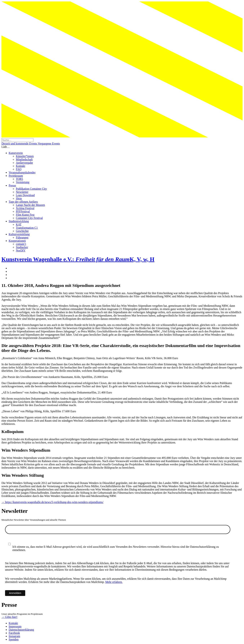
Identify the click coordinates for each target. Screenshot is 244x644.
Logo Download (25, 195)
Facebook (14, 633)
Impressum (15, 626)
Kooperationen (17, 241)
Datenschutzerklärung (21, 630)
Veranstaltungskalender (22, 172)
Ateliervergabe (24, 163)
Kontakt (21, 166)
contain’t (21, 244)
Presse (12, 185)
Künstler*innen (25, 156)
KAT (19, 224)
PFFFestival (23, 211)
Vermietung (23, 182)
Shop (19, 198)
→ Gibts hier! (9, 617)
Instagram (14, 636)
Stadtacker (22, 247)
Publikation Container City (31, 189)
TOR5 (19, 179)
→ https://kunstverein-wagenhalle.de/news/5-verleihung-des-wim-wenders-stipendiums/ (52, 502)
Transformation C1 (27, 228)
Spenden (14, 639)
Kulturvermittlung (19, 234)
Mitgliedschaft (24, 159)
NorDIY (21, 250)
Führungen (22, 237)
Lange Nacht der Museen (30, 205)
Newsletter (22, 192)
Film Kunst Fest (25, 215)
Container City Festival (29, 218)
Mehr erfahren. (114, 582)
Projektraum (16, 176)
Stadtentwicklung (19, 221)
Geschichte (22, 231)
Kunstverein (16, 153)
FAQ (19, 169)
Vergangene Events (49, 144)
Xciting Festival (25, 208)
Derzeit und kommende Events (20, 144)
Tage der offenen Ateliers (23, 202)
